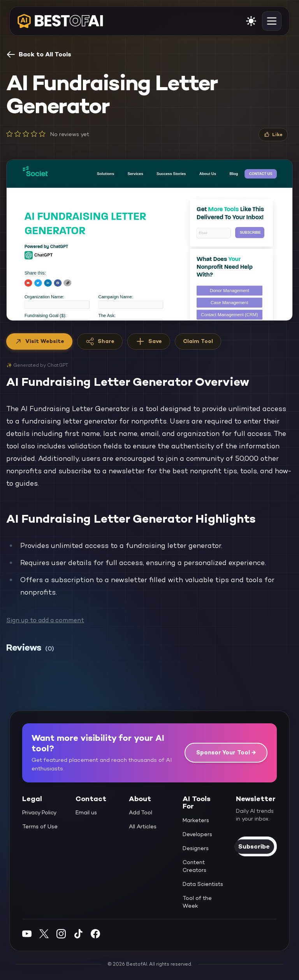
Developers (197, 834)
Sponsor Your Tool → (226, 752)
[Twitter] (44, 934)
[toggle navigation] (272, 21)
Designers (196, 848)
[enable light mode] (251, 21)
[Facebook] (95, 934)
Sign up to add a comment (45, 620)
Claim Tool (198, 341)
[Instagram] (61, 934)
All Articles (143, 826)
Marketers (196, 820)
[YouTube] (27, 934)
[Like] (273, 135)
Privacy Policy (39, 812)
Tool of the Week (197, 902)
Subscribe (254, 846)
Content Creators (194, 866)
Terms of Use (40, 826)
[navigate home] (60, 21)
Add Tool (141, 812)
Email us (86, 812)
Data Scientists (203, 884)
